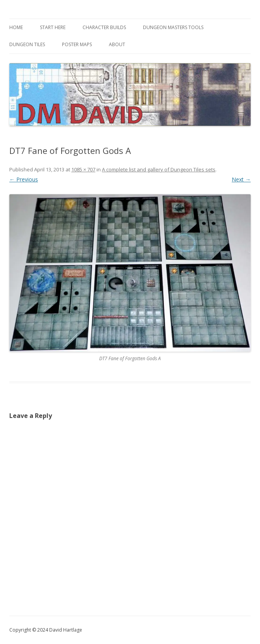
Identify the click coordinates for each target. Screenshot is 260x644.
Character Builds (104, 27)
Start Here (53, 27)
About (117, 44)
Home (16, 27)
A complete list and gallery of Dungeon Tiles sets (159, 169)
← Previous (24, 179)
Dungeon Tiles (27, 44)
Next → (241, 179)
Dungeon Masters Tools (173, 27)
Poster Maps (77, 44)
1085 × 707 (83, 169)
